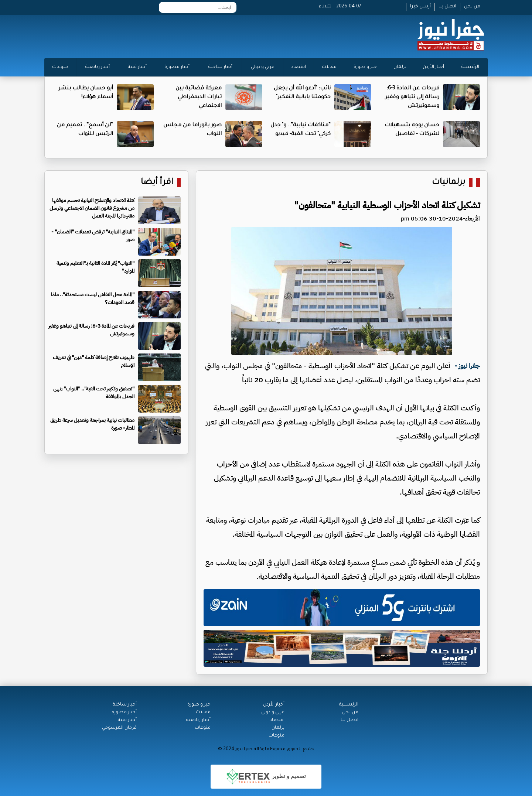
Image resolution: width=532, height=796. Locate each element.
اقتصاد (299, 67)
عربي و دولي (262, 67)
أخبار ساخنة (220, 67)
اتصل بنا (447, 7)
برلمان (400, 67)
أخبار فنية (137, 67)
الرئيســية (349, 705)
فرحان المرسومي (119, 728)
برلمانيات (449, 183)
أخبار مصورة (177, 67)
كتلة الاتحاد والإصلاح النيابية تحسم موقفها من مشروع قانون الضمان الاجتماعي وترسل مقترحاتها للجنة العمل (92, 208)
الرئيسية (470, 67)
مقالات (329, 67)
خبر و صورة (365, 67)
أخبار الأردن (433, 67)
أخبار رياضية (98, 67)
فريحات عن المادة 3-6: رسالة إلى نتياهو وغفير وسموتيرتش (412, 98)
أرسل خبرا (420, 7)
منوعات (60, 67)
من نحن (472, 7)
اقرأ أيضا (157, 183)
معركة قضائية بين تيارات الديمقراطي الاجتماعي (199, 98)
